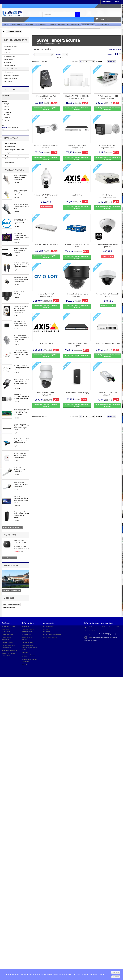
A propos (8, 153)
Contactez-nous (107, 2)
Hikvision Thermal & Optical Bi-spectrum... (46, 147)
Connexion (117, 2)
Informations (11, 138)
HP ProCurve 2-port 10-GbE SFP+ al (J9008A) (108, 97)
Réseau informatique (73, 25)
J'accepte (116, 972)
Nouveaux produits (14, 170)
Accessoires (52, 25)
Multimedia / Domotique (11, 75)
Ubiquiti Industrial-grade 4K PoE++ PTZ (46, 394)
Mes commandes (48, 626)
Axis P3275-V (77, 195)
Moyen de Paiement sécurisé (14, 156)
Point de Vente (8, 72)
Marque (6, 25)
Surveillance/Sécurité (88, 25)
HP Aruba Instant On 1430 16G (108, 343)
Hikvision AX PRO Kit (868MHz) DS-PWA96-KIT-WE (77, 97)
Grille (116, 55)
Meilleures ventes (28, 632)
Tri (33, 55)
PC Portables (8, 53)
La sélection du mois (103, 25)
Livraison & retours (11, 144)
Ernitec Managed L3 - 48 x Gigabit (77, 345)
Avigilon (8, 112)
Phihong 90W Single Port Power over (46, 97)
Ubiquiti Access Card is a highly (77, 393)
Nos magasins (9, 162)
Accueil (24, 640)
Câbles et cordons (41, 25)
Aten (7, 109)
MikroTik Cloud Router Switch (46, 244)
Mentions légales (10, 147)
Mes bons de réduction (50, 637)
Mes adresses (47, 632)
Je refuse (116, 977)
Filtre (4, 604)
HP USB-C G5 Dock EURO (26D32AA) (21, 541)
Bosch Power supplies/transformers (108, 196)
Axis (7, 115)
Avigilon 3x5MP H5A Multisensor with (46, 295)
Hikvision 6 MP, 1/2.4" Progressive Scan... (108, 147)
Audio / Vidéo (8, 82)
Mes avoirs (46, 629)
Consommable (29, 25)
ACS (7, 104)
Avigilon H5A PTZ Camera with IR (46, 196)
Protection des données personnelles (16, 159)
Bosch (7, 118)
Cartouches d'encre (9, 607)
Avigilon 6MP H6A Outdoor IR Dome (108, 295)
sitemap (25, 664)
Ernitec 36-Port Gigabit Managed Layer (77, 147)
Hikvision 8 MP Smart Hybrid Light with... (77, 295)
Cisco (7, 120)
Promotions (10, 535)
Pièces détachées (17, 25)
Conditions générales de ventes (15, 150)
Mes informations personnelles (52, 634)
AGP (6, 107)
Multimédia (62, 25)
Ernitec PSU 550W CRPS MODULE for (108, 394)
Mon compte (48, 623)
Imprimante (7, 62)
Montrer (58, 55)
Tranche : (5, 128)
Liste (120, 55)
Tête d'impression (14, 604)
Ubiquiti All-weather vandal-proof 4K (108, 246)
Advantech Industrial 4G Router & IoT (77, 246)
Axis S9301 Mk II (46, 343)
